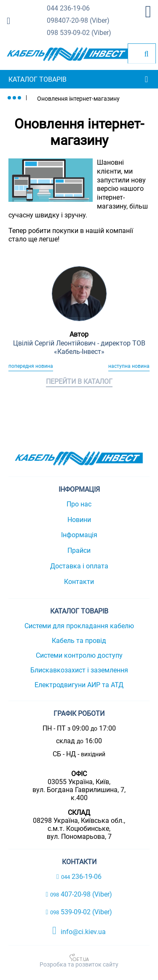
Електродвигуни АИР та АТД (79, 685)
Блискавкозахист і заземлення (79, 670)
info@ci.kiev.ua (79, 931)
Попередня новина (31, 366)
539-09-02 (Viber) (79, 33)
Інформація (79, 535)
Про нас (79, 504)
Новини (79, 520)
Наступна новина (129, 366)
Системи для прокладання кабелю (79, 626)
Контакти (79, 582)
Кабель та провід (79, 641)
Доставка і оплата (79, 566)
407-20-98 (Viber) (78, 21)
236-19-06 (68, 9)
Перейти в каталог (79, 382)
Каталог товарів (37, 79)
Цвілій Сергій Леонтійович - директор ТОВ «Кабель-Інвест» (79, 348)
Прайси (79, 550)
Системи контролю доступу (79, 655)
